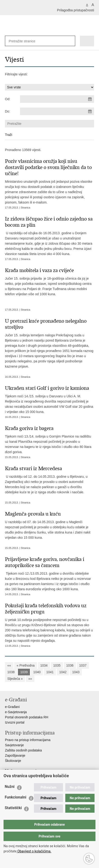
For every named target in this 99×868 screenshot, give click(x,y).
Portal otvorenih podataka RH (27, 717)
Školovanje (13, 761)
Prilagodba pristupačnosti (76, 10)
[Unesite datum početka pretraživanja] (57, 99)
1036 (70, 665)
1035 (57, 665)
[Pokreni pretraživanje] (71, 41)
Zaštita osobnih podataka (23, 750)
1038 (11, 672)
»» (30, 679)
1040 (37, 672)
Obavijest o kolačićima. (34, 851)
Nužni (10, 787)
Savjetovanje (14, 745)
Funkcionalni (16, 797)
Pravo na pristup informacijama (28, 740)
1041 (50, 672)
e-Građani (12, 707)
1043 (76, 672)
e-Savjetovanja (16, 712)
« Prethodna (25, 665)
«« (9, 665)
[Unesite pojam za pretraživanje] (24, 41)
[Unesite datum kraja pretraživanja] (57, 111)
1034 (44, 665)
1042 (63, 672)
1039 (24, 672)
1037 (83, 665)
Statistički (13, 808)
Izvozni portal (15, 722)
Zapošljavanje (15, 755)
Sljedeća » (15, 679)
